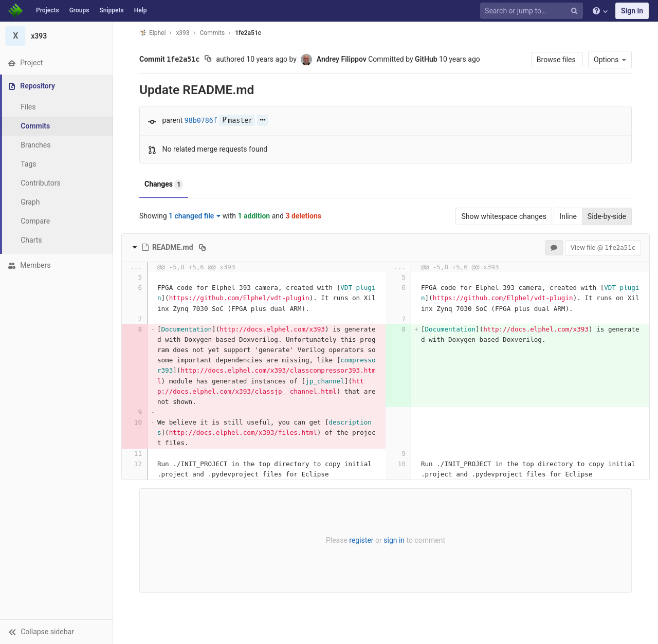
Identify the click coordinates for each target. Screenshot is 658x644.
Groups (79, 10)
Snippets (111, 10)
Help (141, 10)
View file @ (603, 247)
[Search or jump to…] (533, 11)
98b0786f (201, 121)
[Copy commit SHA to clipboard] (208, 60)
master (237, 121)
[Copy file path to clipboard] (202, 247)
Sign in (632, 11)
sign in (394, 540)
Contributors (41, 183)
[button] (56, 632)
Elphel (152, 33)
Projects (48, 10)
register (361, 540)
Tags (28, 164)
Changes (164, 185)
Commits (35, 126)
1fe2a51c (248, 33)
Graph (30, 202)
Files (28, 107)
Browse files (557, 60)
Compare (35, 221)
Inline (568, 216)
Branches (35, 145)
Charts (31, 240)
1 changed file (195, 216)
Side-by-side (607, 216)
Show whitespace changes (504, 216)
